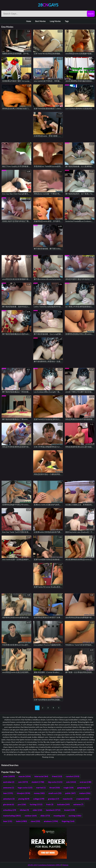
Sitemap (65, 865)
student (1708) (38, 782)
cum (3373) (23, 782)
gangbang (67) (83, 788)
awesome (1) (9, 788)
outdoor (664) (31, 816)
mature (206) (85, 793)
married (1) (41, 788)
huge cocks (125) (25, 788)
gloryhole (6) (9, 804)
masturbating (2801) (12, 816)
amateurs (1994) (51, 821)
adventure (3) (9, 799)
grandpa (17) (53, 799)
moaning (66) (59, 816)
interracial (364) (41, 776)
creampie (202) (83, 799)
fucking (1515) (36, 804)
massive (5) (68, 799)
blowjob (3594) (23, 793)
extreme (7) (78, 804)
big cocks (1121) (55, 782)
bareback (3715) (53, 810)
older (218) (37, 810)
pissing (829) (24, 799)
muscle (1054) (25, 776)
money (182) (39, 793)
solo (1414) (71, 782)
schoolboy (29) (10, 810)
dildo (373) (45, 816)
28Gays (48, 5)
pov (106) (22, 804)
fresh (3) (50, 804)
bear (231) (8, 821)
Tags (67, 21)
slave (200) (35, 821)
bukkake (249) (63, 804)
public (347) (70, 793)
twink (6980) (21, 821)
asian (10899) (9, 776)
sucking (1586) (75, 816)
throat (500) (55, 788)
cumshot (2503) (72, 776)
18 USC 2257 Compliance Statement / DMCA (44, 865)
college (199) (39, 799)
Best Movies (40, 21)
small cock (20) (55, 793)
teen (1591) (8, 793)
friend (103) (57, 776)
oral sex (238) (85, 782)
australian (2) (9, 782)
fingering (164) (68, 821)
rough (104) (68, 788)
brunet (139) (69, 810)
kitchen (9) (24, 810)
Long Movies (55, 21)
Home (29, 21)
